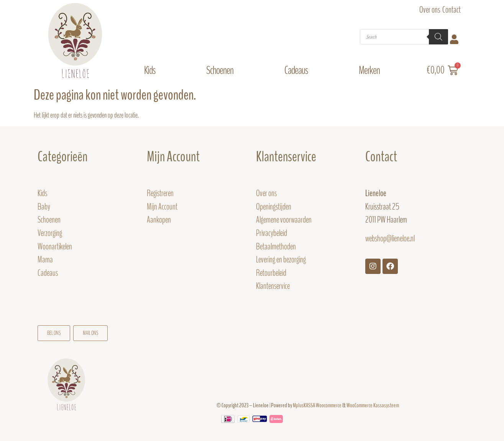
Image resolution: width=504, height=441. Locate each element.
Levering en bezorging (281, 260)
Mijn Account (173, 157)
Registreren (160, 193)
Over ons (430, 10)
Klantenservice (273, 286)
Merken (371, 70)
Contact (451, 10)
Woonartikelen (55, 247)
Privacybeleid (272, 233)
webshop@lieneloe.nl (390, 239)
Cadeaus (298, 70)
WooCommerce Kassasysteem (373, 405)
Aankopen (159, 220)
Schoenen (222, 70)
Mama (46, 260)
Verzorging (50, 233)
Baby (44, 207)
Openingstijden (274, 207)
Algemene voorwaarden (284, 220)
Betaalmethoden (276, 247)
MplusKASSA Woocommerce (317, 405)
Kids (152, 70)
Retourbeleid (271, 273)
